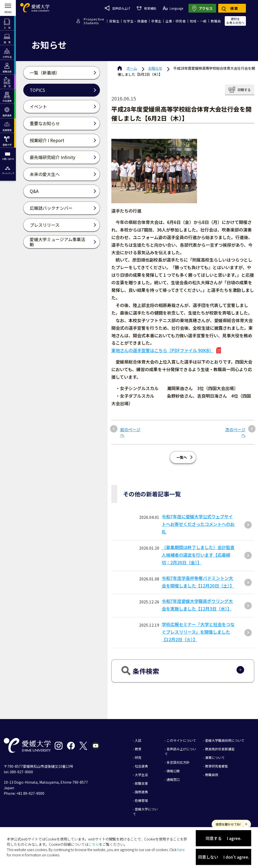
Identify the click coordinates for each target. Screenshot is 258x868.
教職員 (216, 21)
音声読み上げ (118, 8)
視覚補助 (146, 8)
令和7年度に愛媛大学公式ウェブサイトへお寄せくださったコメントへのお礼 (198, 524)
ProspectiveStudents (94, 21)
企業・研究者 (176, 21)
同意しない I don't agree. (224, 857)
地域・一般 (198, 21)
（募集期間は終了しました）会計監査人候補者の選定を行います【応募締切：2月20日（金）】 (198, 555)
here (181, 850)
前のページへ (130, 432)
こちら (94, 844)
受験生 (114, 21)
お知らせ (155, 68)
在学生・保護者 (135, 21)
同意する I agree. (223, 838)
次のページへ (235, 432)
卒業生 (156, 21)
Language (173, 8)
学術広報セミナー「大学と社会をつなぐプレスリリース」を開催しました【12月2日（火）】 (198, 632)
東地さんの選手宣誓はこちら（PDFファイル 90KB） (162, 350)
